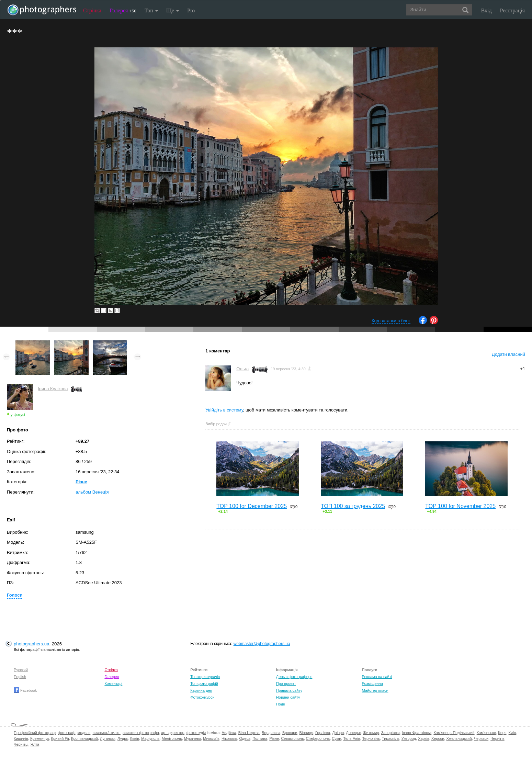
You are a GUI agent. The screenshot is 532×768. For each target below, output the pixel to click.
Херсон (438, 738)
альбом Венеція (92, 492)
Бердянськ (271, 733)
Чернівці (21, 744)
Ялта (35, 744)
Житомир (371, 733)
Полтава (260, 738)
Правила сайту (289, 690)
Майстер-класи (375, 690)
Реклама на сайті (377, 677)
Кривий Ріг (60, 738)
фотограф (66, 733)
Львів (134, 738)
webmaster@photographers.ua (262, 644)
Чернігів (497, 738)
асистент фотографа (141, 733)
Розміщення (372, 684)
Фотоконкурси (202, 697)
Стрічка (92, 10)
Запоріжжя (390, 733)
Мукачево (193, 738)
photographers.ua (31, 644)
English (20, 677)
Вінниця (306, 733)
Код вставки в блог (391, 321)
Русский (21, 670)
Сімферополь (318, 738)
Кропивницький (84, 738)
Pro (191, 10)
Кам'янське (486, 733)
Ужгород (409, 738)
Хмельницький (459, 738)
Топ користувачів (205, 677)
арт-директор (173, 733)
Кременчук (39, 738)
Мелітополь (172, 738)
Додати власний (508, 354)
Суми (336, 738)
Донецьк (353, 733)
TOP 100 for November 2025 (460, 506)
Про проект (286, 684)
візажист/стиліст (106, 733)
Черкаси (481, 738)
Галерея (123, 10)
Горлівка (323, 733)
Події (281, 704)
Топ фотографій (204, 684)
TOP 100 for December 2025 (252, 506)
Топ (151, 10)
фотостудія (196, 733)
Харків (424, 738)
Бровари (290, 733)
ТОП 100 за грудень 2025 (353, 506)
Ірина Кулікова (53, 389)
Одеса (245, 738)
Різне (81, 482)
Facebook (25, 690)
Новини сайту (288, 697)
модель (84, 733)
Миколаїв (211, 738)
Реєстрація (512, 10)
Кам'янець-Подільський (454, 733)
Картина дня (201, 690)
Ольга (242, 369)
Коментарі (113, 684)
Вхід (486, 10)
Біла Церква (249, 733)
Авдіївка (229, 733)
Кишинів (21, 738)
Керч (502, 733)
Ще (173, 10)
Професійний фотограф (35, 733)
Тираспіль (391, 738)
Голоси (15, 595)
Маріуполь (150, 738)
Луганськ (108, 738)
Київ (512, 733)
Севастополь (292, 738)
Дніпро (338, 733)
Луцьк (123, 738)
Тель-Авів (352, 738)
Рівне (274, 738)
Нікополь (229, 738)
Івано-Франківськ (417, 733)
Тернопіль (371, 738)
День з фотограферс (294, 677)
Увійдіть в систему (224, 410)
